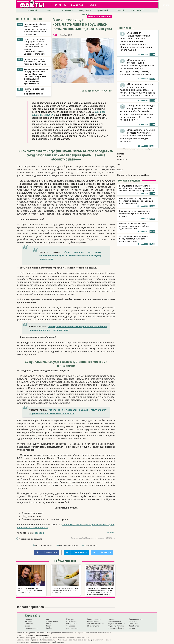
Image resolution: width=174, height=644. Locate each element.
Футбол (49, 628)
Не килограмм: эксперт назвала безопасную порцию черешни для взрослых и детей (136, 201)
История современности (115, 620)
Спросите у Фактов (116, 628)
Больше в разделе (129, 181)
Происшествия (31, 628)
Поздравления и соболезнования (62, 633)
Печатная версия (44, 546)
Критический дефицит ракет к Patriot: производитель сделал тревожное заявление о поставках (35, 29)
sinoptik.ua (144, 175)
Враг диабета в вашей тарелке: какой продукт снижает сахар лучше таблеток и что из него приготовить (137, 188)
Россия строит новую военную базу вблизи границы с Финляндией (35, 61)
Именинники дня (136, 619)
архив (93, 5)
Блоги (48, 624)
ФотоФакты (134, 626)
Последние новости (29, 19)
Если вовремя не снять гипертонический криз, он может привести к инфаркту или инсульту (70, 256)
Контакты (41, 633)
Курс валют (133, 624)
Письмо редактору (68, 546)
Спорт (110, 10)
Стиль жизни (72, 628)
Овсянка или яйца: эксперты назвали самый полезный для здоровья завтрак (134, 226)
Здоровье (93, 10)
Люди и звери (93, 621)
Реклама (20, 633)
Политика (29, 624)
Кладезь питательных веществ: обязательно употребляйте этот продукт (135, 214)
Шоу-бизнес (128, 10)
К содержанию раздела (30, 539)
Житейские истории (96, 624)
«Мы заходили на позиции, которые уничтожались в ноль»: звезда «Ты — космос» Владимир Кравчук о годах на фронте (138, 136)
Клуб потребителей (116, 626)
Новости (28, 619)
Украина (25, 10)
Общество (76, 10)
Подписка (30, 633)
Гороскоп (145, 10)
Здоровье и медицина (100, 17)
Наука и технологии (116, 624)
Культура (59, 10)
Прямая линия (52, 621)
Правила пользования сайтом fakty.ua (95, 633)
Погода (132, 628)
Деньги (28, 626)
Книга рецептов (94, 619)
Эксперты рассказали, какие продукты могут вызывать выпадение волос (133, 239)
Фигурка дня (72, 624)
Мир (43, 10)
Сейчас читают (65, 561)
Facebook (38, 533)
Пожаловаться (92, 546)
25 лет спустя (93, 626)
